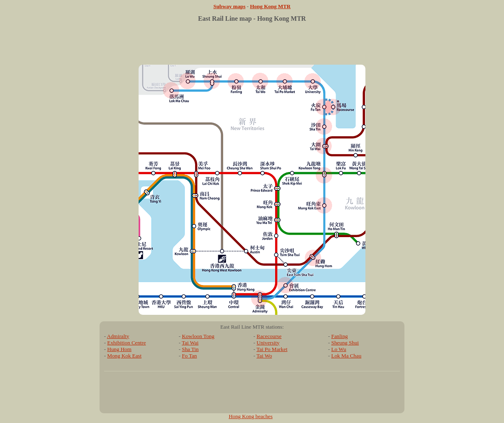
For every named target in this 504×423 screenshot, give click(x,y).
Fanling (340, 336)
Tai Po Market (272, 349)
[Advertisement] (252, 46)
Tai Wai (190, 343)
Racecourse (269, 336)
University (268, 343)
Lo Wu (339, 349)
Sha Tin (190, 349)
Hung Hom (119, 349)
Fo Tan (190, 356)
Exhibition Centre (127, 343)
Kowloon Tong (198, 336)
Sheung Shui (345, 343)
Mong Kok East (124, 356)
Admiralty (118, 336)
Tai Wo (264, 356)
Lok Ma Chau (346, 356)
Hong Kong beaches (251, 416)
